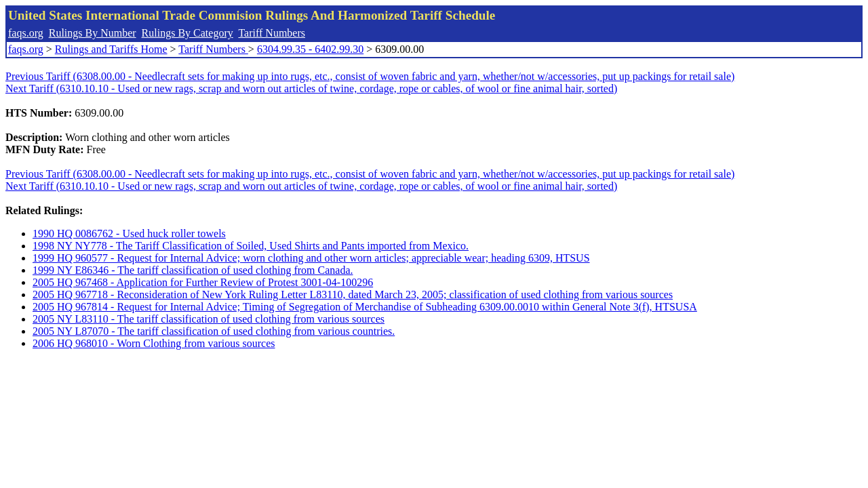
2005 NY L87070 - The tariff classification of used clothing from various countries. (214, 331)
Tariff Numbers (272, 33)
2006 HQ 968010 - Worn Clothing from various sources (154, 343)
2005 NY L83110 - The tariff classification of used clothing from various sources (209, 319)
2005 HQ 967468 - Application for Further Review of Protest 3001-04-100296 (203, 282)
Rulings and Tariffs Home (111, 49)
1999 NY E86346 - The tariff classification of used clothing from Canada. (193, 270)
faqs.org (26, 33)
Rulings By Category (188, 33)
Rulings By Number (93, 33)
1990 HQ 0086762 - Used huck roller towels (129, 233)
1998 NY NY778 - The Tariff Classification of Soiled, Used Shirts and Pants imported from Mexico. (251, 246)
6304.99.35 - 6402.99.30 (310, 49)
